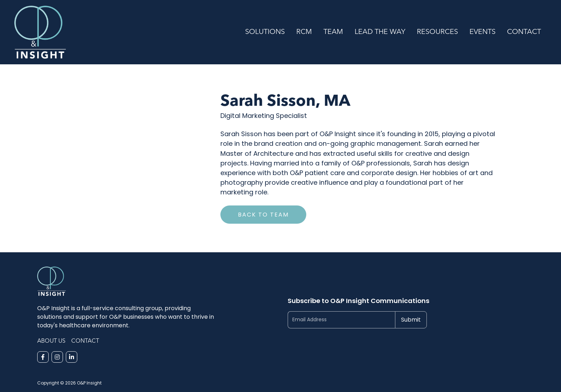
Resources (437, 32)
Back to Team (263, 215)
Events (482, 32)
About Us (51, 341)
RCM (304, 32)
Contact (524, 32)
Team (333, 32)
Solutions (265, 32)
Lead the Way (380, 32)
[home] (127, 32)
